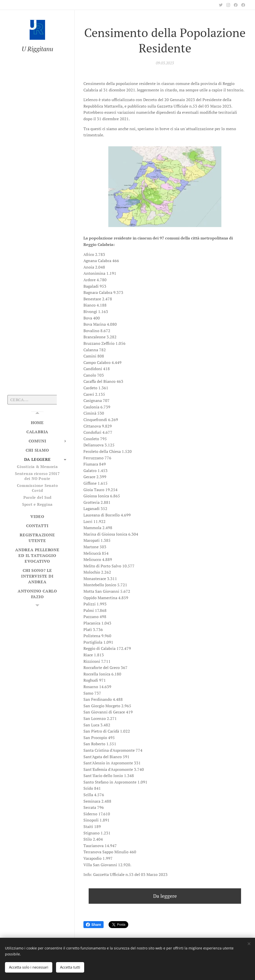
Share (94, 925)
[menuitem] (37, 423)
